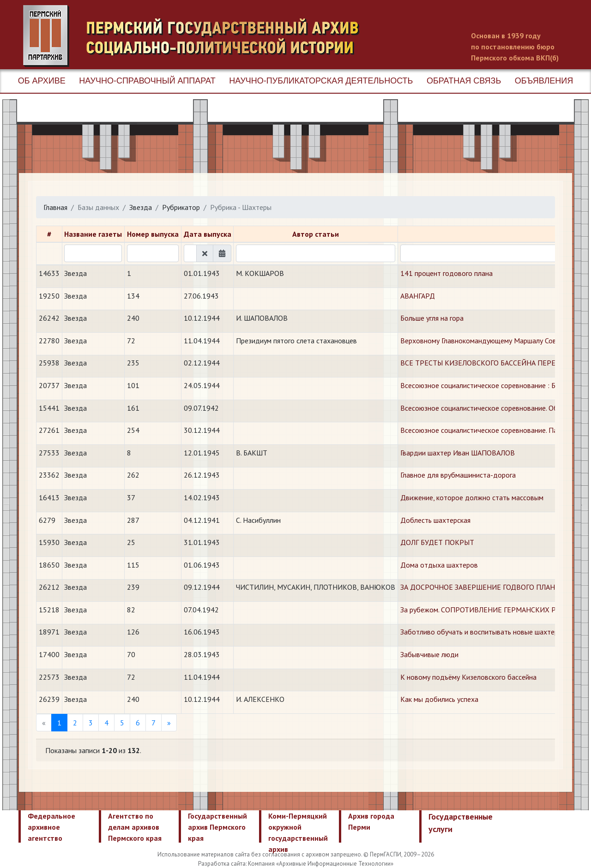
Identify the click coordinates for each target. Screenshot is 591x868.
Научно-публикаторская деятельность (321, 81)
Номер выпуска (153, 234)
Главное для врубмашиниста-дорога (458, 475)
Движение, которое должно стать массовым (472, 497)
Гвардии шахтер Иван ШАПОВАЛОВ (458, 453)
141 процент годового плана (446, 273)
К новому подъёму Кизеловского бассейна (468, 677)
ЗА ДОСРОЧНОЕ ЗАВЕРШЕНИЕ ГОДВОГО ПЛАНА (480, 587)
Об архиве (42, 81)
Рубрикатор (181, 207)
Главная (55, 207)
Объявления (544, 81)
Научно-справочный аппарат (147, 81)
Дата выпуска (208, 234)
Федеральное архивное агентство (51, 827)
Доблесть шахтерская (435, 520)
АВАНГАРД (418, 296)
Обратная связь (464, 81)
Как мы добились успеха (439, 699)
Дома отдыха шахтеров (439, 565)
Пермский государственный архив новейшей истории (196, 36)
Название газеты (93, 234)
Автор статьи (316, 234)
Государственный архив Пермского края (217, 827)
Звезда (141, 207)
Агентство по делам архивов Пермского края (135, 827)
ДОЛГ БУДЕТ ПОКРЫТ (437, 542)
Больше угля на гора (432, 318)
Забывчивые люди (429, 654)
